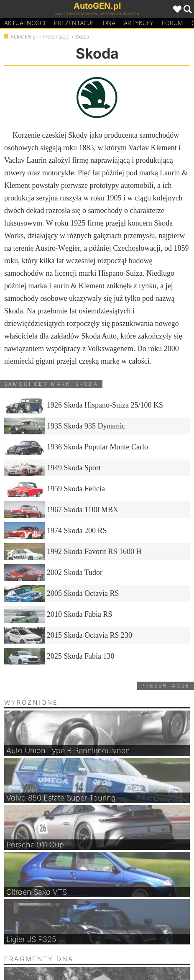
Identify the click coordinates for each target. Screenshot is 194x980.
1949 (52, 468)
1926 (84, 405)
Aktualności (25, 23)
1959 (55, 489)
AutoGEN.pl (24, 37)
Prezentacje (74, 23)
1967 (61, 510)
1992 (73, 552)
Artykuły (139, 23)
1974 (56, 531)
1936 (76, 447)
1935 (65, 426)
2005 (62, 593)
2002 (53, 572)
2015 (68, 635)
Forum (172, 23)
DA (109, 23)
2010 (58, 614)
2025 (59, 656)
